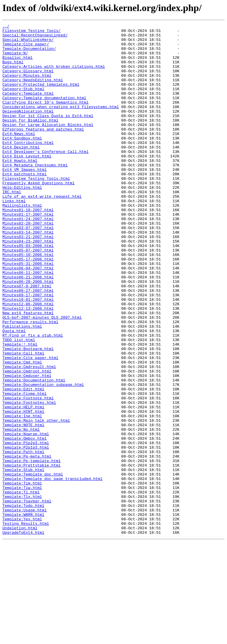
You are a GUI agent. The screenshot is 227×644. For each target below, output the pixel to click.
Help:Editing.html (22, 220)
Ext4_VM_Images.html (24, 199)
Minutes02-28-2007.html (28, 263)
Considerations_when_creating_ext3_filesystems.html (61, 124)
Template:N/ (15, 59)
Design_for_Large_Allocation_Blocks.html (48, 145)
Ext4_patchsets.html (24, 204)
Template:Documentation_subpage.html (43, 457)
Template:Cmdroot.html (27, 441)
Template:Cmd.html (22, 430)
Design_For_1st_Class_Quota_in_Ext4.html (48, 134)
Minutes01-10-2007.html (28, 247)
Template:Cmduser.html (27, 446)
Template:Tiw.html (22, 581)
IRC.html (12, 226)
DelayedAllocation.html (28, 129)
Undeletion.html (20, 629)
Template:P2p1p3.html (26, 532)
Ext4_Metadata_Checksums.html (35, 194)
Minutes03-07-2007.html (28, 269)
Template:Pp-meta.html (27, 543)
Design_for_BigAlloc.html (30, 140)
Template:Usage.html (24, 608)
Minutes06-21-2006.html (28, 328)
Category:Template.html (28, 108)
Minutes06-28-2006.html (28, 333)
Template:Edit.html (23, 462)
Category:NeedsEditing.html (33, 91)
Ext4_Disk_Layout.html (27, 183)
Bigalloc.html (17, 65)
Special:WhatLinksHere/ (28, 43)
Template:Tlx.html (22, 591)
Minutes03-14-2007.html (28, 274)
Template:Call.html (23, 419)
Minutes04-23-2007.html (28, 285)
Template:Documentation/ (29, 54)
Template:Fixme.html (24, 468)
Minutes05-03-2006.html (28, 290)
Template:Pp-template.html (32, 548)
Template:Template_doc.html (33, 565)
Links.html (14, 237)
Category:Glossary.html (28, 81)
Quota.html (14, 392)
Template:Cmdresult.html (29, 436)
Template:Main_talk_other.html (36, 500)
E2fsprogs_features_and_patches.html (43, 151)
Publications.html (22, 387)
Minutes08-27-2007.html (28, 344)
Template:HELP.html (23, 484)
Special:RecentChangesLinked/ (35, 38)
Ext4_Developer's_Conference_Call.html (46, 177)
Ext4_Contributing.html (28, 167)
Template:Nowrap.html (26, 516)
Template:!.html (20, 409)
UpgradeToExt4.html (23, 634)
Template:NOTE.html (23, 505)
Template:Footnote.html (28, 473)
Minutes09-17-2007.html (28, 349)
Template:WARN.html (23, 613)
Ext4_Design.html (21, 172)
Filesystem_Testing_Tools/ (32, 32)
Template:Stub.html (23, 559)
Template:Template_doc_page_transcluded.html (52, 570)
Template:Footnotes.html (29, 479)
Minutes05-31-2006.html (28, 312)
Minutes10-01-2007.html (28, 355)
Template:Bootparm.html (28, 414)
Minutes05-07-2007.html (28, 296)
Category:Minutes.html (27, 86)
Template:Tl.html (21, 586)
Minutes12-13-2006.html (28, 366)
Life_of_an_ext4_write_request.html (42, 231)
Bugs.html (13, 70)
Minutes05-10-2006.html (28, 301)
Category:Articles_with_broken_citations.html (54, 75)
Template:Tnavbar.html (27, 597)
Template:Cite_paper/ (26, 48)
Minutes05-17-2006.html (28, 306)
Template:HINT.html (23, 489)
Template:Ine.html (22, 495)
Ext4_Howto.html (20, 188)
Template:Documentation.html (34, 452)
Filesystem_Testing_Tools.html (36, 210)
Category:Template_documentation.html (44, 113)
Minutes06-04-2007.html (28, 317)
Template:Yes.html (22, 618)
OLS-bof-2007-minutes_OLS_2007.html (42, 376)
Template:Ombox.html (24, 522)
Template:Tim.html (22, 575)
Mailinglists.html (22, 242)
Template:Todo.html (23, 602)
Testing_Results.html (26, 624)
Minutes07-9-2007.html (27, 339)
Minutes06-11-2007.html (28, 323)
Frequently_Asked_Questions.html (39, 215)
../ (6, 27)
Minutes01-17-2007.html (28, 253)
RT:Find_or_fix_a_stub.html (33, 398)
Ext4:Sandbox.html (22, 161)
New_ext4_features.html (28, 371)
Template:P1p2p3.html (26, 527)
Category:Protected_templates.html (41, 97)
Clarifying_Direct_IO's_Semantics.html (46, 118)
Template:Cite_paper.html (30, 425)
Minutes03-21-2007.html (28, 280)
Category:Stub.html (23, 102)
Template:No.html (21, 511)
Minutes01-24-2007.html (28, 258)
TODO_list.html (19, 403)
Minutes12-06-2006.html (28, 360)
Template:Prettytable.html (32, 554)
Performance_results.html (30, 382)
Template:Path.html (23, 538)
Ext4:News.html (19, 156)
